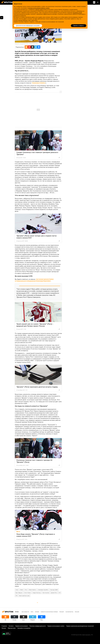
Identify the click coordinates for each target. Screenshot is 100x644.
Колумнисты (69, 612)
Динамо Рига (54, 593)
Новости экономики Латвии (49, 612)
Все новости (25, 612)
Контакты (11, 626)
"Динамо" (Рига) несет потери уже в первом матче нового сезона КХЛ (36, 237)
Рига (26, 590)
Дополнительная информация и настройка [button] (28, 26)
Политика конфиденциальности (38, 626)
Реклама (4, 628)
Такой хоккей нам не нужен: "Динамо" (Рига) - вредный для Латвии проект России (35, 325)
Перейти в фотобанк (34, 44)
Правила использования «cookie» (56, 626)
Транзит (62, 612)
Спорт (17, 590)
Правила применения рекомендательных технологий (80, 626)
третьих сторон (39, 10)
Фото (18, 532)
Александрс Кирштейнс (43, 590)
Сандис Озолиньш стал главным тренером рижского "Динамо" (37, 153)
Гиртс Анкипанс (46, 593)
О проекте (4, 626)
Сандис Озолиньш (37, 593)
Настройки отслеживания (24, 628)
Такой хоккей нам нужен (24, 596)
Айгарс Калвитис (32, 590)
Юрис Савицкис (19, 593)
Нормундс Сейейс (54, 590)
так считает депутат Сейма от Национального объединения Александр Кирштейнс (34, 280)
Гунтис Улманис (28, 593)
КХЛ (60, 593)
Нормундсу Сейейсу (39, 83)
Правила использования (22, 626)
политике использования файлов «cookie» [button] (39, 8)
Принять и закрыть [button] (79, 26)
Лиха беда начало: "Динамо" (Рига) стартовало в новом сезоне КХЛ (36, 535)
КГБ (16, 596)
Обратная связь (12, 628)
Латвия (22, 590)
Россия (77, 612)
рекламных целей (77, 13)
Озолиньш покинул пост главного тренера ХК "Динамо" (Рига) (34, 461)
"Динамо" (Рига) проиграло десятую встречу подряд (37, 387)
